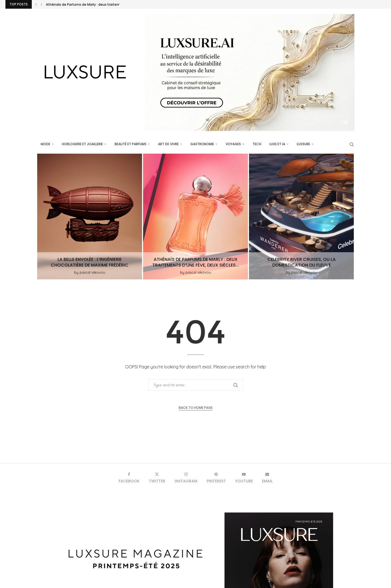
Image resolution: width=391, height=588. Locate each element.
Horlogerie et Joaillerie (82, 144)
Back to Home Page (196, 408)
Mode (45, 144)
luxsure (303, 144)
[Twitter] (157, 478)
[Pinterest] (216, 478)
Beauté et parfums (130, 144)
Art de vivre (168, 144)
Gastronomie (202, 144)
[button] (36, 4)
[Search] (352, 144)
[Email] (267, 478)
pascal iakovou (92, 272)
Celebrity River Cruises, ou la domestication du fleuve (302, 262)
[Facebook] (129, 478)
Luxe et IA (277, 144)
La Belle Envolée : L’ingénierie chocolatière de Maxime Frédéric (90, 262)
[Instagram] (186, 478)
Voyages (233, 144)
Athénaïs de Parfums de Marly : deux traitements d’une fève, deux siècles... (196, 262)
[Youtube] (244, 478)
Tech (257, 144)
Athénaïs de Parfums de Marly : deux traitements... (88, 4)
